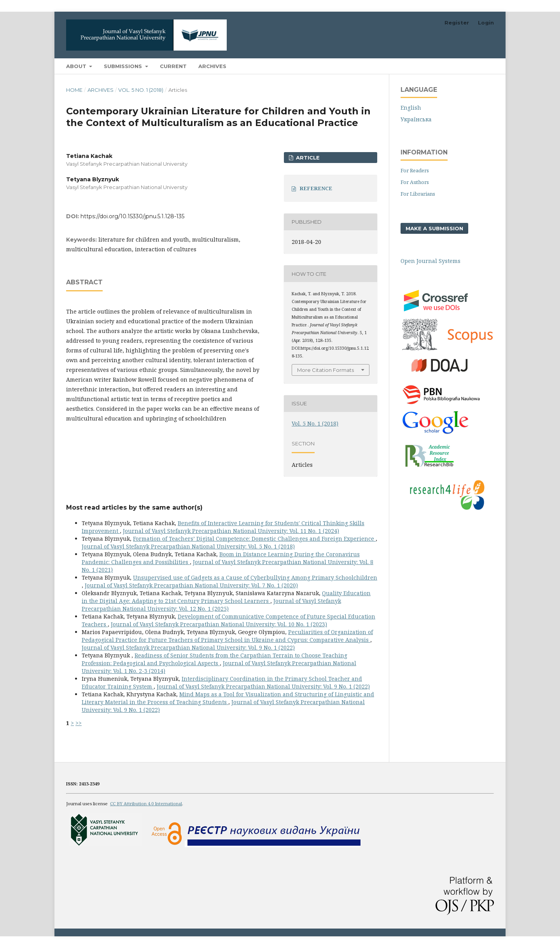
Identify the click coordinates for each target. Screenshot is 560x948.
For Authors (415, 182)
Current (173, 66)
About (77, 66)
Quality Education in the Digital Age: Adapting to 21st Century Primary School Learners (226, 597)
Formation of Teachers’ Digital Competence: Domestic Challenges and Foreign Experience (254, 539)
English (411, 108)
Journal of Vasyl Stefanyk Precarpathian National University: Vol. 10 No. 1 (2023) (219, 624)
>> (79, 723)
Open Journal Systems (430, 261)
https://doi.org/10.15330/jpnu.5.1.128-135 (132, 216)
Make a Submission (434, 228)
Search (476, 66)
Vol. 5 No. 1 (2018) (141, 90)
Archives (212, 66)
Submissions (124, 66)
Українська (416, 119)
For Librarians (418, 194)
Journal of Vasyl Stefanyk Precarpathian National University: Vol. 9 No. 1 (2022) (188, 647)
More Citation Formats (325, 370)
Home (74, 90)
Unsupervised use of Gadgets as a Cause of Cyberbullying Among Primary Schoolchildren (255, 577)
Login (486, 23)
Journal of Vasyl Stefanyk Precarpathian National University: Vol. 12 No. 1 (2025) (211, 605)
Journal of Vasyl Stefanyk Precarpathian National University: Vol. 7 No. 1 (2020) (191, 585)
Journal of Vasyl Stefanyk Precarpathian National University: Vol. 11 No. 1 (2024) (231, 531)
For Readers (415, 170)
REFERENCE (316, 188)
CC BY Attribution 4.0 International (146, 803)
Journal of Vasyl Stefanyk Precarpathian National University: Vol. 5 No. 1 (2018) (188, 546)
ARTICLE (307, 158)
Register (457, 23)
